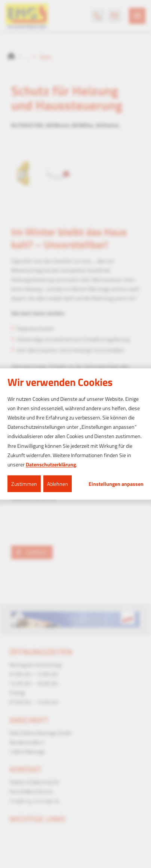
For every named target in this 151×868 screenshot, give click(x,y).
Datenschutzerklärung (51, 464)
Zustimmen (24, 484)
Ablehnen (58, 484)
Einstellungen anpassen (116, 484)
